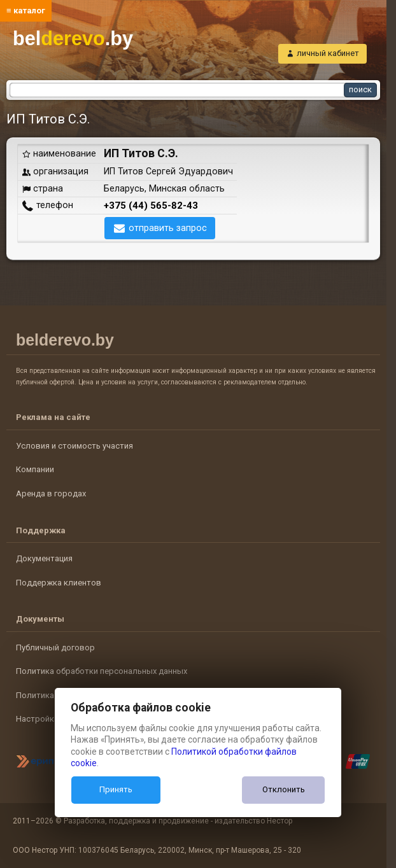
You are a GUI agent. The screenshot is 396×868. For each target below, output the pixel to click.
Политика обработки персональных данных (102, 671)
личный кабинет (328, 53)
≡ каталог (26, 10)
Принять (116, 789)
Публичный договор (55, 647)
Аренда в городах (51, 493)
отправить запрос (168, 228)
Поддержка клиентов (59, 583)
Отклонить (284, 789)
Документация (44, 558)
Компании (35, 469)
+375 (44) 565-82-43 (151, 206)
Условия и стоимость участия (74, 446)
